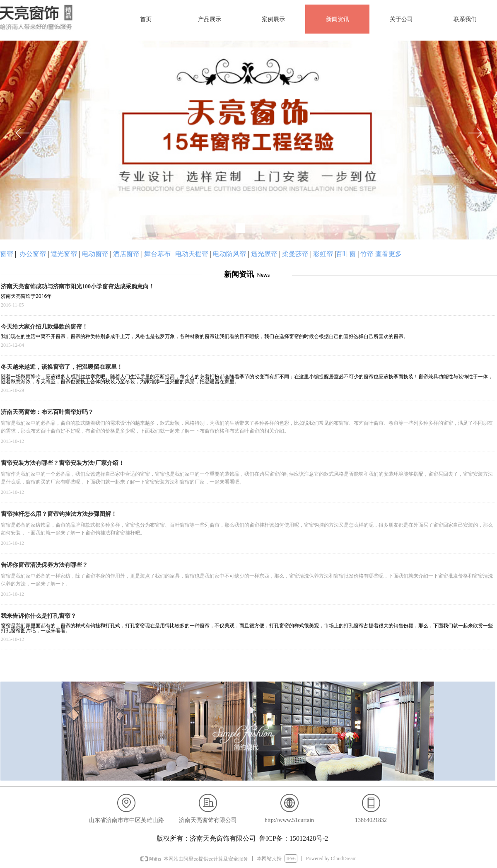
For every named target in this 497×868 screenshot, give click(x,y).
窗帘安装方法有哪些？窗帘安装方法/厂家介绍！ (63, 463)
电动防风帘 (229, 254)
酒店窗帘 (126, 254)
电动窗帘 (95, 254)
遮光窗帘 (64, 254)
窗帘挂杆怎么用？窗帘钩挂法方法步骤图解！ (59, 514)
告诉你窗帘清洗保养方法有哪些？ (44, 565)
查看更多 (388, 254)
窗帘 (7, 254)
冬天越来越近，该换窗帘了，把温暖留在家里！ (62, 367)
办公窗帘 (33, 254)
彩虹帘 (323, 254)
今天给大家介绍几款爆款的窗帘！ (44, 327)
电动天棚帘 (192, 254)
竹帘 (367, 254)
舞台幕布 (157, 254)
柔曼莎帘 (295, 254)
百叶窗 (346, 254)
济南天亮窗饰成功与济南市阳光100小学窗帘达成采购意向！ (78, 287)
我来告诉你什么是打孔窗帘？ (39, 616)
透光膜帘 (264, 254)
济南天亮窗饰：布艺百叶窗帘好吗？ (47, 412)
